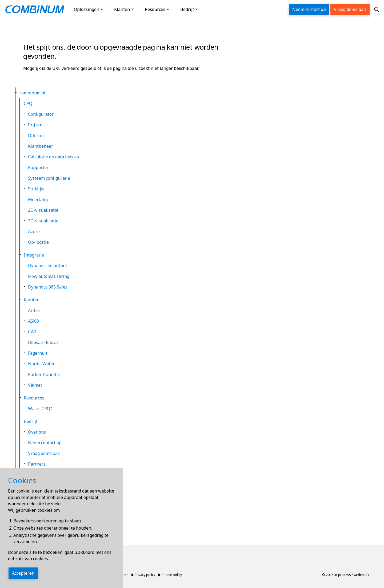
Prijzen (35, 125)
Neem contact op (309, 9)
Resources (155, 9)
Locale (30, 509)
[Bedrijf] (202, 9)
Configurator (41, 114)
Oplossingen (87, 9)
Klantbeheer (41, 146)
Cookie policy (37, 487)
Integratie (34, 255)
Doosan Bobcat (43, 342)
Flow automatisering (49, 276)
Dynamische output (48, 266)
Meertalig (38, 199)
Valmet (35, 385)
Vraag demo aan (350, 9)
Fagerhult (38, 353)
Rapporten (39, 167)
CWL (33, 332)
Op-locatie (38, 242)
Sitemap (32, 498)
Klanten (122, 9)
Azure (34, 231)
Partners (37, 464)
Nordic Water (41, 364)
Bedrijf (187, 9)
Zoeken (31, 519)
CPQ (28, 103)
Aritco (34, 310)
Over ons (37, 432)
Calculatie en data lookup (53, 157)
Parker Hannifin (44, 374)
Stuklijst (36, 189)
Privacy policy (37, 477)
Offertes (36, 135)
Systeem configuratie (49, 178)
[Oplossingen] (107, 9)
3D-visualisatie (43, 221)
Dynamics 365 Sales (48, 287)
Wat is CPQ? (40, 409)
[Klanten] (138, 9)
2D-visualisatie (43, 210)
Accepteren (23, 578)
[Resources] (173, 9)
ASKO (33, 321)
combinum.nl (32, 93)
